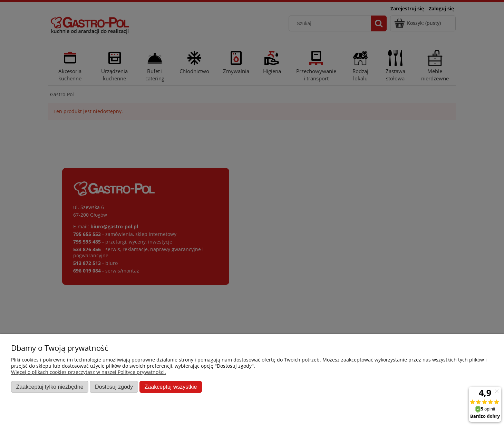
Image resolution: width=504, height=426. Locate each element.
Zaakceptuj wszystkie (171, 387)
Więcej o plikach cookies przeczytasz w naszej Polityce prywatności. (89, 372)
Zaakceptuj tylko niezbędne (50, 387)
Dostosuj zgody (114, 387)
